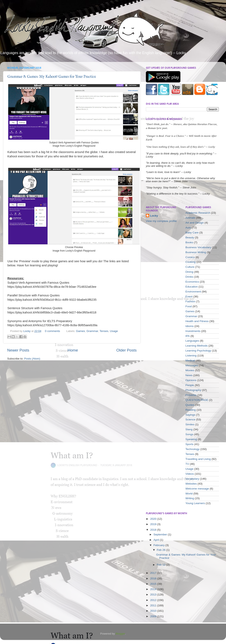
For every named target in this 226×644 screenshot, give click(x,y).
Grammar (92, 331)
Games (81, 331)
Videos (190, 474)
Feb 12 (161, 565)
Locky (27, 331)
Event (189, 296)
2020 (154, 519)
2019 (154, 524)
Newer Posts (18, 350)
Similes (190, 424)
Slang (189, 429)
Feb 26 (161, 550)
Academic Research (198, 213)
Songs (189, 434)
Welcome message (197, 489)
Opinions (191, 380)
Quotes (190, 405)
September (161, 534)
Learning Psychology (198, 351)
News (189, 375)
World (189, 494)
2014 (154, 589)
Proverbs (191, 395)
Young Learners (195, 503)
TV (187, 464)
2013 (154, 595)
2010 (154, 611)
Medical (190, 360)
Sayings (190, 415)
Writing (190, 498)
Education (192, 287)
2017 (154, 573)
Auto (188, 228)
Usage (114, 331)
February (159, 545)
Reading (191, 410)
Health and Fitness (197, 321)
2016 (154, 578)
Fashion (190, 301)
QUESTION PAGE (197, 400)
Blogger (120, 634)
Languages (192, 341)
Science (190, 419)
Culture (190, 267)
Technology (193, 449)
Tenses (104, 331)
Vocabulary (192, 479)
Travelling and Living (198, 459)
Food (189, 306)
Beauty (190, 237)
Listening (191, 356)
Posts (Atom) (32, 359)
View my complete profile (161, 221)
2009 (154, 616)
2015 (154, 584)
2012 (154, 600)
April (157, 540)
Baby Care (192, 233)
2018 (154, 530)
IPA (188, 336)
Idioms (190, 326)
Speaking (191, 439)
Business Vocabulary (198, 247)
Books (189, 242)
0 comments (52, 331)
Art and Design (195, 223)
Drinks (189, 277)
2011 (154, 605)
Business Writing (196, 252)
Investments (193, 331)
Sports (190, 444)
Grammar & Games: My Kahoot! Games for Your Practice (52, 77)
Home (73, 350)
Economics (192, 282)
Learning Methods (197, 346)
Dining (189, 272)
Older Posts (126, 350)
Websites (191, 484)
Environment (193, 292)
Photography (193, 390)
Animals (190, 218)
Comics (190, 257)
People (190, 385)
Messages (192, 365)
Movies (190, 370)
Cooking (191, 262)
